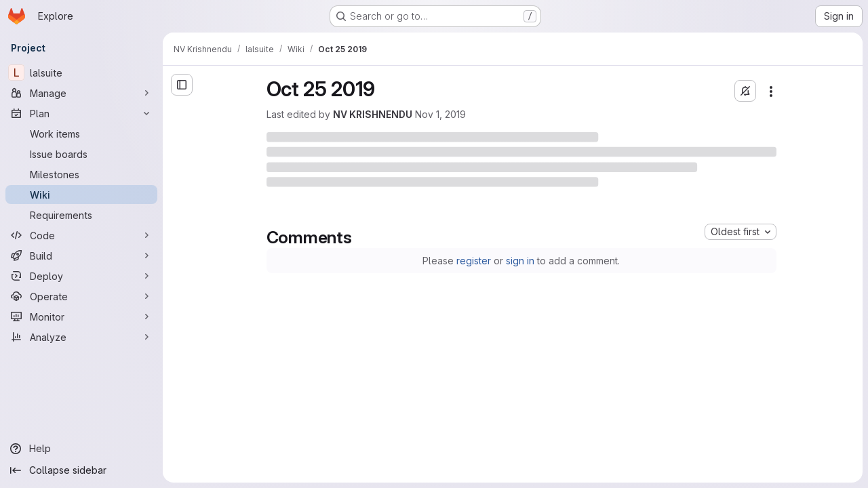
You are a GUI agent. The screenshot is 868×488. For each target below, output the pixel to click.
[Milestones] (81, 174)
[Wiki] (81, 195)
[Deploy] (81, 276)
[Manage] (81, 93)
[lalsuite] (81, 73)
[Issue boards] (81, 154)
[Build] (81, 256)
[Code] (81, 235)
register (474, 261)
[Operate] (81, 296)
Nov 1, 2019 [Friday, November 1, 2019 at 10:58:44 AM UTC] (440, 114)
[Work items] (81, 134)
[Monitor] (81, 317)
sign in (520, 261)
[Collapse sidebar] (81, 470)
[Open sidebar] (182, 85)
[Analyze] (81, 337)
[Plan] (81, 113)
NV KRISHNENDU (373, 114)
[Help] (81, 449)
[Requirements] (81, 215)
